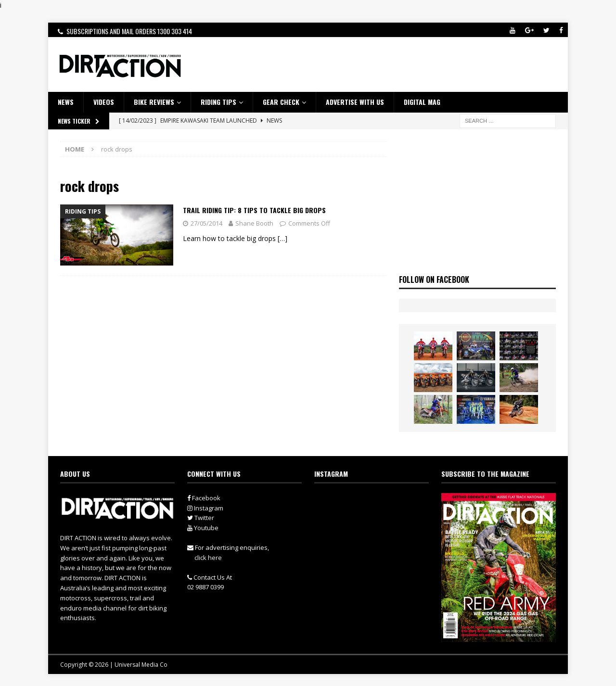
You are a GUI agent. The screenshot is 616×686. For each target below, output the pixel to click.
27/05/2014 (206, 223)
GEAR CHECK (281, 102)
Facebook (204, 498)
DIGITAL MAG (422, 102)
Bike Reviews (154, 102)
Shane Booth (254, 223)
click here (208, 558)
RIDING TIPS (218, 102)
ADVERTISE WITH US (355, 102)
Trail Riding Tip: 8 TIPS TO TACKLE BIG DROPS (254, 210)
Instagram (205, 508)
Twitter (201, 518)
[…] (282, 238)
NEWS (66, 102)
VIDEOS (104, 102)
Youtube (203, 528)
